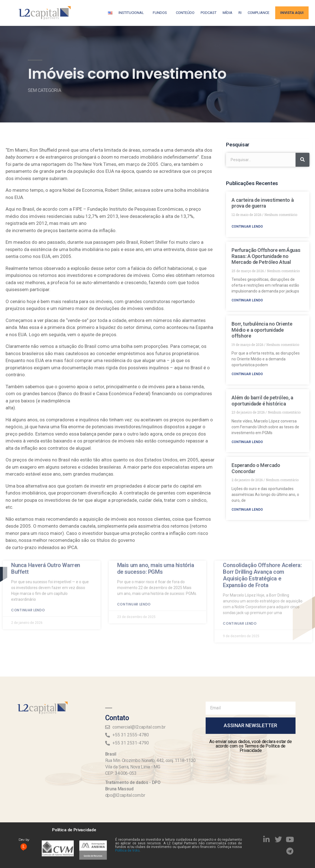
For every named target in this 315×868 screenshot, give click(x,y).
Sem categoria (45, 90)
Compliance (259, 13)
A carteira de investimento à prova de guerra (263, 203)
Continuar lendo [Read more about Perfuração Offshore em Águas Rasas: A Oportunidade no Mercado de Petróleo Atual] (247, 300)
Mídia (227, 13)
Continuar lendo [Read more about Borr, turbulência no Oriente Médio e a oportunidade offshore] (247, 374)
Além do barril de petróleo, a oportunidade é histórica (262, 401)
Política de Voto (127, 850)
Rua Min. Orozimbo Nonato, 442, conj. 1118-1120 (150, 760)
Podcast (209, 13)
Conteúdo (185, 13)
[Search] (302, 160)
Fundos (161, 13)
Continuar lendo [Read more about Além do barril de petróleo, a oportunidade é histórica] (247, 442)
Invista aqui (292, 13)
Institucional (133, 13)
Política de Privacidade (74, 830)
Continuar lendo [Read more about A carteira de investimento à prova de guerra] (247, 227)
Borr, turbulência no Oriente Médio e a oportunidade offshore (262, 330)
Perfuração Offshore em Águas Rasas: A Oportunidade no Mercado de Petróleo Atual (266, 256)
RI (240, 13)
